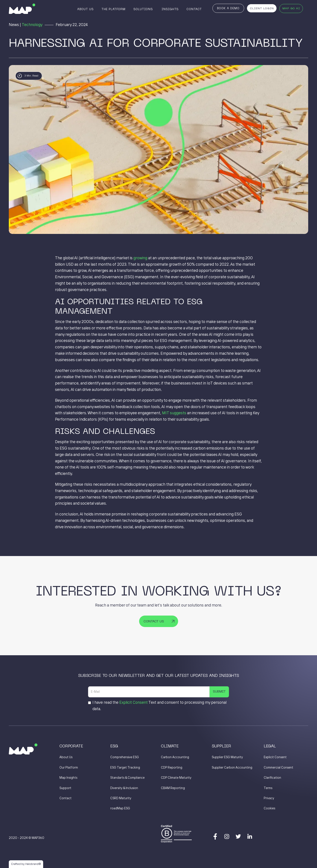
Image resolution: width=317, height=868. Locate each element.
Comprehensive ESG (125, 757)
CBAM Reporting (173, 788)
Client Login (262, 9)
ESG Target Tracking (125, 768)
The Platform (113, 9)
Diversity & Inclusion (124, 788)
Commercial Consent (278, 768)
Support (65, 788)
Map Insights (68, 778)
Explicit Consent (134, 703)
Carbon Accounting (175, 757)
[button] (144, 9)
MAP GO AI (291, 9)
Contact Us (154, 622)
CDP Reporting (172, 768)
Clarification (272, 778)
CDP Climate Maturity (176, 778)
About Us (85, 9)
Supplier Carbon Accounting (232, 768)
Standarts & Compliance (127, 778)
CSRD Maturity (121, 798)
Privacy (269, 798)
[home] (22, 9)
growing (140, 258)
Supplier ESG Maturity (227, 757)
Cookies (269, 808)
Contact (194, 9)
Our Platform (69, 768)
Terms (268, 788)
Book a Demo (228, 9)
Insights (170, 9)
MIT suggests (174, 413)
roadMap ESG (120, 808)
